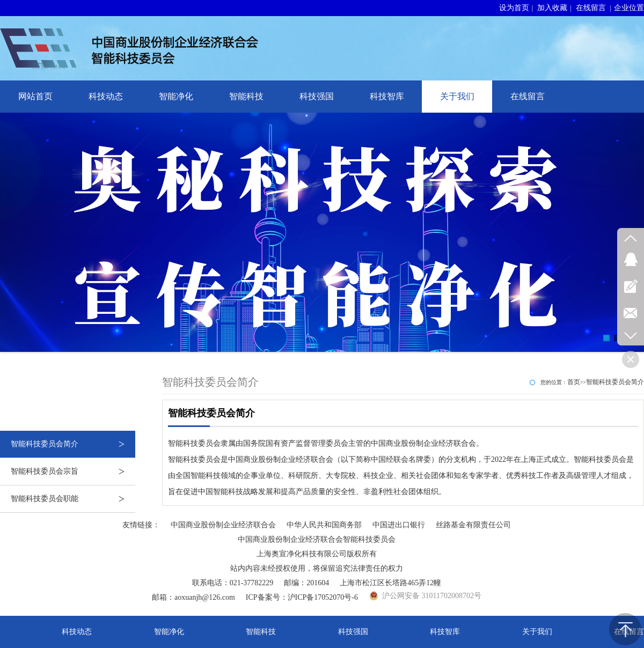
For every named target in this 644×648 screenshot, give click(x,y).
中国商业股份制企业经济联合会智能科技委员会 (317, 539)
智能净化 (176, 96)
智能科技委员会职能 (73, 499)
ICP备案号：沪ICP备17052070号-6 (302, 597)
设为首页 (514, 8)
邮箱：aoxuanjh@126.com (193, 597)
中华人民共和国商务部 (324, 525)
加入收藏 (552, 8)
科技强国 (317, 96)
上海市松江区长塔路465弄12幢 (390, 583)
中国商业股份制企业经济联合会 (223, 525)
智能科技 (246, 96)
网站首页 (35, 96)
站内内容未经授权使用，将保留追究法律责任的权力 (317, 568)
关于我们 (457, 96)
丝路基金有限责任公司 (473, 525)
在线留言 (591, 8)
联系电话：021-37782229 (233, 583)
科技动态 (106, 96)
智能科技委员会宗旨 (73, 472)
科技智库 (387, 96)
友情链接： (141, 525)
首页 (574, 382)
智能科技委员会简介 (73, 444)
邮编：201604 (306, 583)
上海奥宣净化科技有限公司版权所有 (317, 554)
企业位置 (629, 8)
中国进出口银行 (399, 525)
